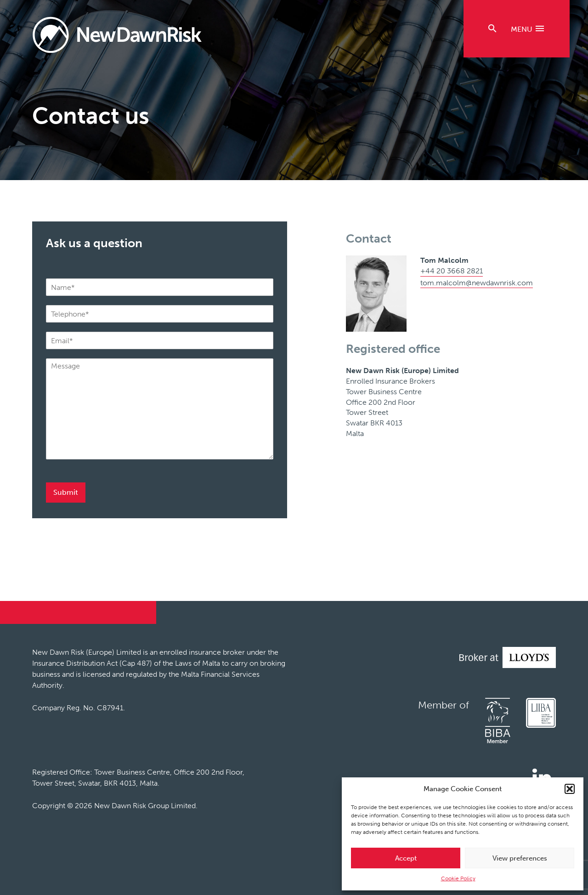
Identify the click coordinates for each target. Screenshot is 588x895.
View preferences (520, 858)
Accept (406, 858)
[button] (570, 789)
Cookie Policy (458, 878)
